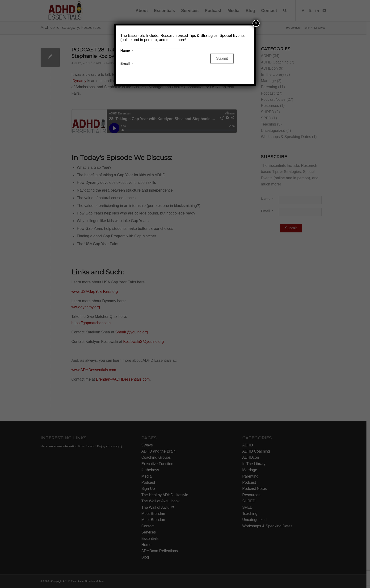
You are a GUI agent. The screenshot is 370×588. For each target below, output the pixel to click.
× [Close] (256, 23)
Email (126, 64)
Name (127, 50)
